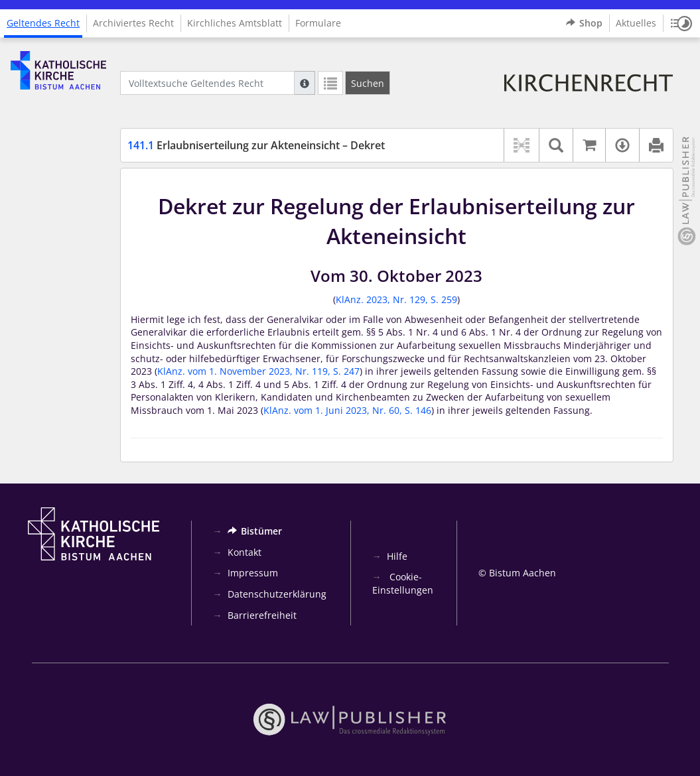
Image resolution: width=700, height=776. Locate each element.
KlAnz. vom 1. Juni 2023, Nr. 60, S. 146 (347, 410)
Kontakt (245, 552)
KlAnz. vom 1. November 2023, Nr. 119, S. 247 (258, 371)
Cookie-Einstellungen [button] (403, 583)
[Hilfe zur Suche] (305, 83)
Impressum (253, 573)
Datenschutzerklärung (277, 594)
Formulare (318, 23)
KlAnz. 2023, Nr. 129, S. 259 (396, 299)
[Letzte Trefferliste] (330, 83)
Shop (584, 23)
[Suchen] (368, 83)
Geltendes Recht (43, 23)
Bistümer (255, 531)
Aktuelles (636, 23)
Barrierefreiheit (262, 615)
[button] (681, 23)
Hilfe (397, 556)
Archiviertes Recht (133, 23)
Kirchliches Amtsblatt (235, 23)
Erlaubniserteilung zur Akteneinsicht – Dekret (256, 145)
